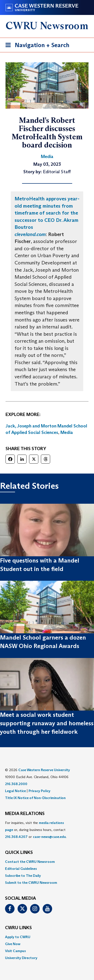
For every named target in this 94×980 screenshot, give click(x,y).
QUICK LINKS (19, 853)
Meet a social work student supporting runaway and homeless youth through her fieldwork (47, 723)
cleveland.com (30, 234)
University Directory (21, 958)
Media (67, 432)
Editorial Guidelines (21, 869)
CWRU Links (18, 928)
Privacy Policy (39, 791)
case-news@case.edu (49, 837)
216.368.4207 (16, 837)
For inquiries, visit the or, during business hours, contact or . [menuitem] (36, 830)
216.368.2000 (16, 784)
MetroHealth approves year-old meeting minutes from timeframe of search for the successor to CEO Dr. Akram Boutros (47, 213)
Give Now (13, 944)
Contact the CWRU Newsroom (30, 862)
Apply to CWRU (18, 937)
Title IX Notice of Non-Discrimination (35, 798)
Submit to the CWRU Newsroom (31, 883)
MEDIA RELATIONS (25, 814)
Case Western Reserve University (44, 770)
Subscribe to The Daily (23, 876)
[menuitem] (47, 862)
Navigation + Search (36, 46)
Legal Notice (15, 791)
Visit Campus (15, 951)
